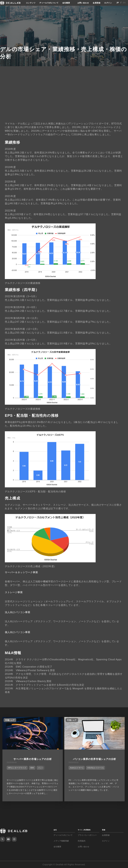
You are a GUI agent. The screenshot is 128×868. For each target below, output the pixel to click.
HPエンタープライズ (17, 768)
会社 (55, 830)
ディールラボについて (49, 3)
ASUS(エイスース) (96, 768)
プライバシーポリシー (87, 835)
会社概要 (66, 3)
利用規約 (82, 841)
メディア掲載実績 (61, 841)
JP (118, 3)
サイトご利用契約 (84, 830)
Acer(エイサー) (77, 768)
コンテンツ (31, 3)
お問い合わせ (84, 3)
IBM (32, 768)
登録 (104, 830)
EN (124, 3)
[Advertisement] (64, 97)
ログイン (108, 3)
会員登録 (97, 3)
